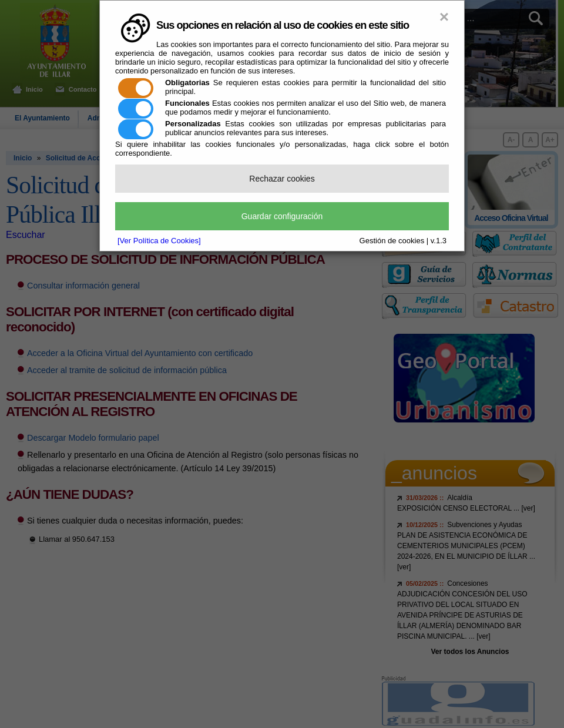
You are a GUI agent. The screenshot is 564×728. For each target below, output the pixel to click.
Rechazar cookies (282, 179)
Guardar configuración (282, 216)
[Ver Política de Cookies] (159, 241)
